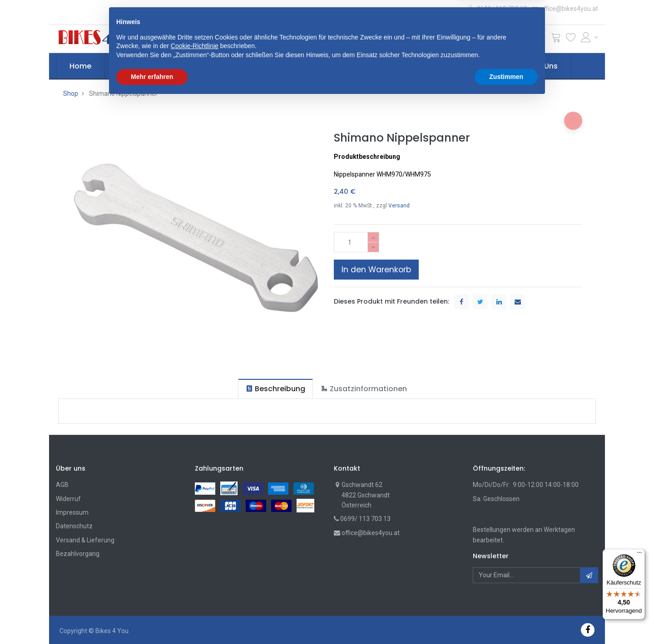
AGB (62, 485)
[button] (211, 39)
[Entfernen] (373, 247)
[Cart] (556, 39)
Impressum (72, 512)
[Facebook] (588, 630)
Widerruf (68, 499)
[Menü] (639, 555)
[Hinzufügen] (373, 237)
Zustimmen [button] (506, 619)
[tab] (275, 389)
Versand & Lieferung (85, 540)
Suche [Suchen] (438, 39)
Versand (399, 206)
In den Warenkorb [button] (376, 270)
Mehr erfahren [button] (152, 619)
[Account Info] (590, 37)
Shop (71, 93)
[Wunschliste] (571, 39)
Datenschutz (74, 526)
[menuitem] (80, 66)
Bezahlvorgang (78, 554)
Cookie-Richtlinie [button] (195, 589)
